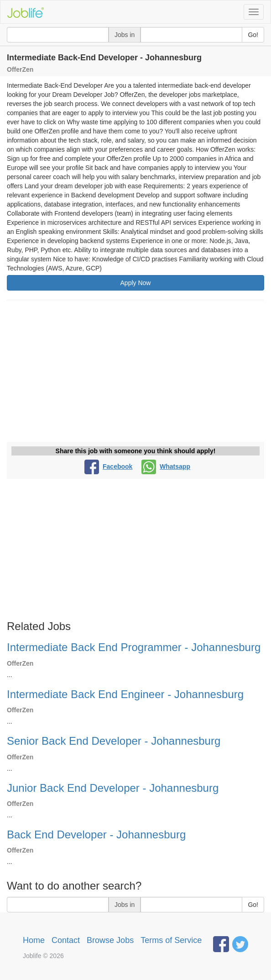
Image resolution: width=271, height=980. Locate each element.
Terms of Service (171, 940)
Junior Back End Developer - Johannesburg (113, 788)
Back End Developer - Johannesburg (96, 834)
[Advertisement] (135, 373)
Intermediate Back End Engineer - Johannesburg (125, 694)
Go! (253, 35)
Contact (66, 940)
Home (34, 940)
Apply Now (136, 283)
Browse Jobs (110, 940)
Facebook (108, 466)
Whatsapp (166, 466)
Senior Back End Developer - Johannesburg (114, 741)
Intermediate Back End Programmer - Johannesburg (134, 647)
